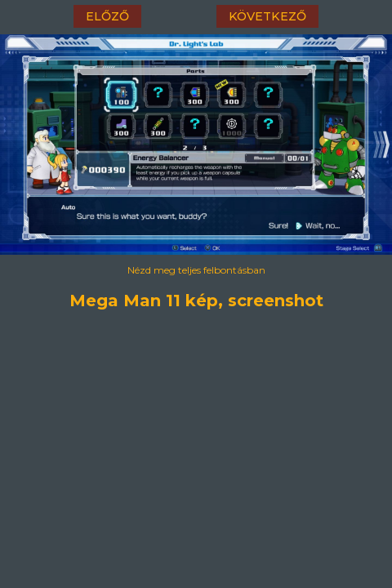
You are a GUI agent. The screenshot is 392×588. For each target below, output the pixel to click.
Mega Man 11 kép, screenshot (196, 298)
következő (267, 16)
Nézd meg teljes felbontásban (196, 270)
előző (107, 16)
